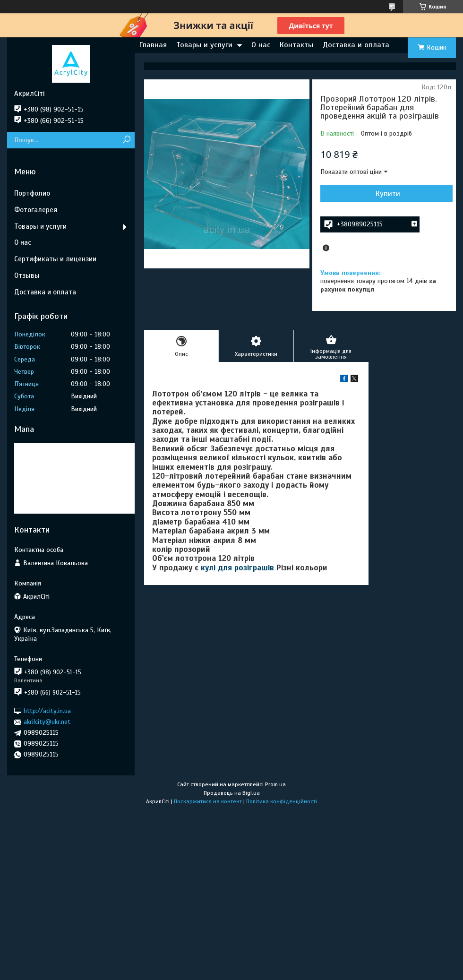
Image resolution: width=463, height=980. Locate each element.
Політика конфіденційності (282, 801)
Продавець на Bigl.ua (232, 793)
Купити (388, 194)
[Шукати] (126, 140)
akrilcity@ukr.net (47, 722)
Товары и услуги (204, 45)
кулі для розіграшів (237, 568)
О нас (261, 45)
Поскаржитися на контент (208, 801)
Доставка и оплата (356, 45)
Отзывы (27, 275)
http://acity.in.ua (47, 711)
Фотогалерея (36, 210)
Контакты (296, 45)
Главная (153, 45)
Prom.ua (275, 784)
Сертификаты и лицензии (55, 259)
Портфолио (32, 193)
